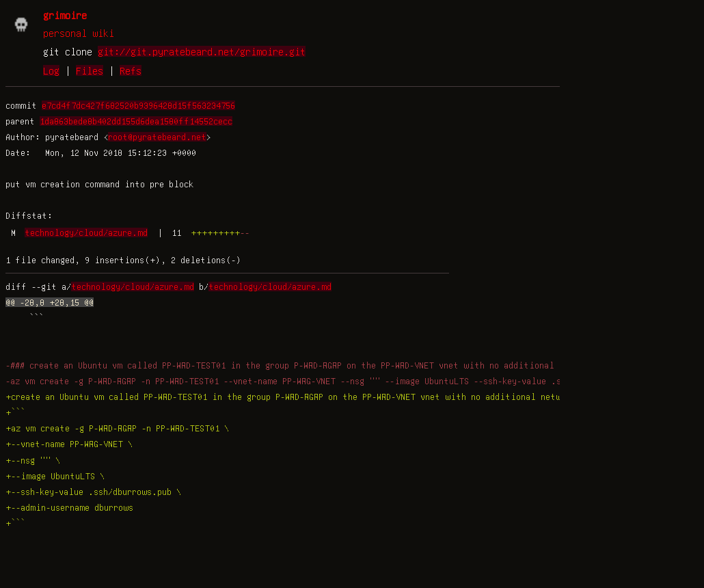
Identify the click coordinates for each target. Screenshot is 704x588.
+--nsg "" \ (33, 460)
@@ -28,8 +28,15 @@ (50, 302)
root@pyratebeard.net (157, 137)
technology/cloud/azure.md (86, 232)
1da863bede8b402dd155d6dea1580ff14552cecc (136, 121)
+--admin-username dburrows (69, 507)
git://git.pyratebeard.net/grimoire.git (202, 51)
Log (51, 70)
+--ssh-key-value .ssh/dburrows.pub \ (93, 492)
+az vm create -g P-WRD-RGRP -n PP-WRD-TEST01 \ (117, 428)
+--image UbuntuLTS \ (55, 476)
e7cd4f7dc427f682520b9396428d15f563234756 (138, 105)
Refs (131, 70)
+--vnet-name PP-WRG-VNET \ (69, 444)
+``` (15, 412)
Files (90, 70)
